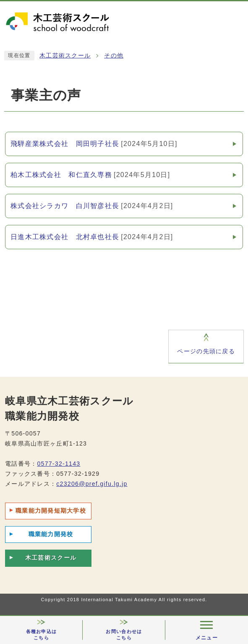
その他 (114, 56)
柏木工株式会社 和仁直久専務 (90, 175)
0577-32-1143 (59, 464)
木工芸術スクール (65, 56)
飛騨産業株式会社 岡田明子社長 (94, 144)
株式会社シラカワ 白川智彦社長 (92, 206)
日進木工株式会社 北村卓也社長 (92, 237)
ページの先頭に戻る (206, 351)
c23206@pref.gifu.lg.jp (92, 484)
